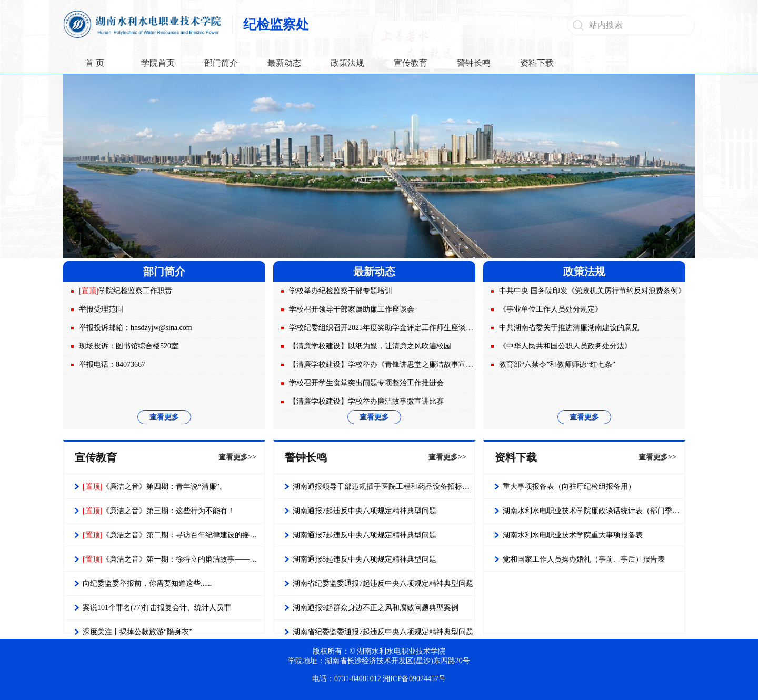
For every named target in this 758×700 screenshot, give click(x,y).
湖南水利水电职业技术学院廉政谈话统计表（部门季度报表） (594, 511)
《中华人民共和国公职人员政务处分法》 (565, 346)
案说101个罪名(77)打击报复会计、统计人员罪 (157, 608)
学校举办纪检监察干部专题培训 (341, 291)
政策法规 (347, 63)
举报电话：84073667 (112, 364)
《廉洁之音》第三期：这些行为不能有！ (159, 511)
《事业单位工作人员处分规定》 (551, 309)
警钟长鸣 (474, 63)
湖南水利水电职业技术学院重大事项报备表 (573, 535)
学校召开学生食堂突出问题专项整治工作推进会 (366, 383)
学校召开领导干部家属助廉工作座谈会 (352, 309)
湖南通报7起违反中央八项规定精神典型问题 (365, 511)
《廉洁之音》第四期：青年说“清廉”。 (155, 487)
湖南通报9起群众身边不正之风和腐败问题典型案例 (376, 608)
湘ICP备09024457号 (414, 679)
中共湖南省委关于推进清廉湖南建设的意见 (569, 328)
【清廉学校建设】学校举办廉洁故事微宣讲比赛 (366, 401)
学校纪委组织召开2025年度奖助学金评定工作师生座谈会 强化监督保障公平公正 (419, 328)
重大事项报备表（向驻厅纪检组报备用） (569, 487)
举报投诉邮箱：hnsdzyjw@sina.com (136, 328)
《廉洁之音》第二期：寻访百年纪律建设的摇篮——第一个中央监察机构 (173, 535)
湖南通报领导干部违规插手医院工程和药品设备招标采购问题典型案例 (383, 487)
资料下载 (537, 63)
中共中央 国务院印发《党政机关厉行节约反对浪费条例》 (592, 291)
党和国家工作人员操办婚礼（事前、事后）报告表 (584, 559)
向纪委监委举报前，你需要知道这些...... (147, 583)
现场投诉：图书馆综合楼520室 (129, 346)
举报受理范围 (101, 309)
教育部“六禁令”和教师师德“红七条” (557, 364)
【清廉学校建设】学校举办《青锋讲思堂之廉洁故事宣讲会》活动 (396, 364)
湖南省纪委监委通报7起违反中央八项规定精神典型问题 (383, 583)
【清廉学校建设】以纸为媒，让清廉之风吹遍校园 (370, 346)
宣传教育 (411, 63)
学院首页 (158, 63)
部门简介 (221, 63)
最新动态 (284, 63)
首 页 (95, 63)
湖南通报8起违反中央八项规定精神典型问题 (365, 559)
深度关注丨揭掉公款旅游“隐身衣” (137, 632)
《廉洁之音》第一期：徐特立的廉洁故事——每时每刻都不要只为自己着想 (173, 559)
